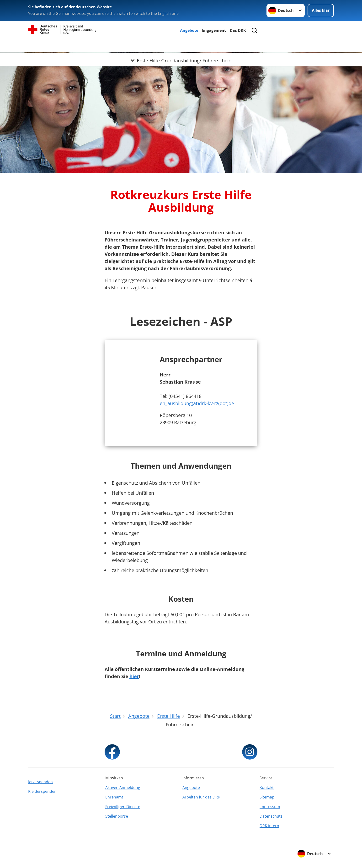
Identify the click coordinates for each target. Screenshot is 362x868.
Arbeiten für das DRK (201, 797)
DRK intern (269, 826)
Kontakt (267, 788)
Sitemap (267, 797)
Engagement (214, 30)
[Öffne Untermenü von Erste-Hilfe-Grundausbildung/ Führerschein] (181, 46)
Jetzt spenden (40, 782)
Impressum (270, 807)
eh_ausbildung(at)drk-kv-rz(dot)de (197, 403)
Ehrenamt (114, 797)
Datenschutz (271, 816)
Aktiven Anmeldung (123, 788)
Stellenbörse (117, 816)
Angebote (189, 30)
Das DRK (238, 30)
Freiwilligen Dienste (123, 807)
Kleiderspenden (42, 791)
